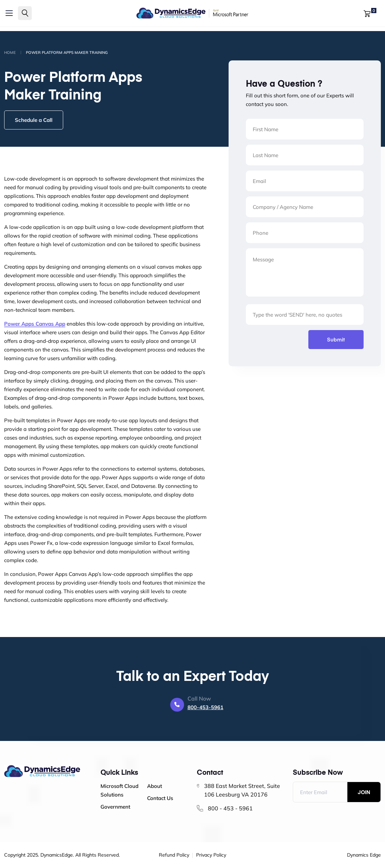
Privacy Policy (211, 855)
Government (115, 807)
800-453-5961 (205, 707)
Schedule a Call (34, 120)
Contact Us (160, 798)
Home (10, 52)
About (155, 786)
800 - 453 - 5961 (230, 808)
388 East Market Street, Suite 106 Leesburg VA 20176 (242, 790)
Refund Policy (174, 855)
